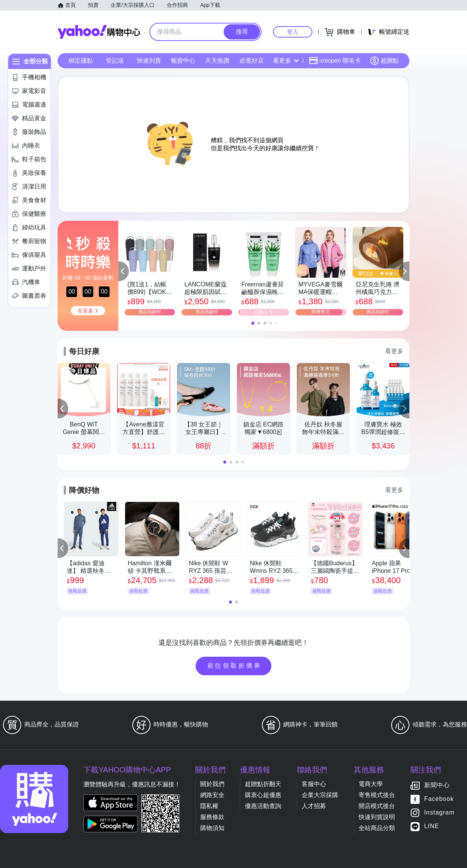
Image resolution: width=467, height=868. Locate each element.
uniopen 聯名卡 (335, 61)
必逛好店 (252, 61)
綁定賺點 (81, 61)
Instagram (439, 813)
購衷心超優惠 (263, 795)
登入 (293, 32)
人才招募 (314, 806)
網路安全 (212, 795)
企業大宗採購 (320, 795)
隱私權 (209, 806)
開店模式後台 (377, 806)
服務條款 (212, 817)
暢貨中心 (183, 61)
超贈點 (384, 61)
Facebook (439, 799)
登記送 (115, 61)
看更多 (286, 61)
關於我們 (212, 784)
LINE (432, 826)
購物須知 (212, 828)
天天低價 (217, 61)
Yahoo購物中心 (99, 32)
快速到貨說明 (377, 817)
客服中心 (314, 784)
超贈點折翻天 (263, 784)
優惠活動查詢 (263, 806)
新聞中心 (437, 785)
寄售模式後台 (377, 795)
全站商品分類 (377, 828)
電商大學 (371, 784)
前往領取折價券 (235, 666)
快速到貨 (149, 61)
